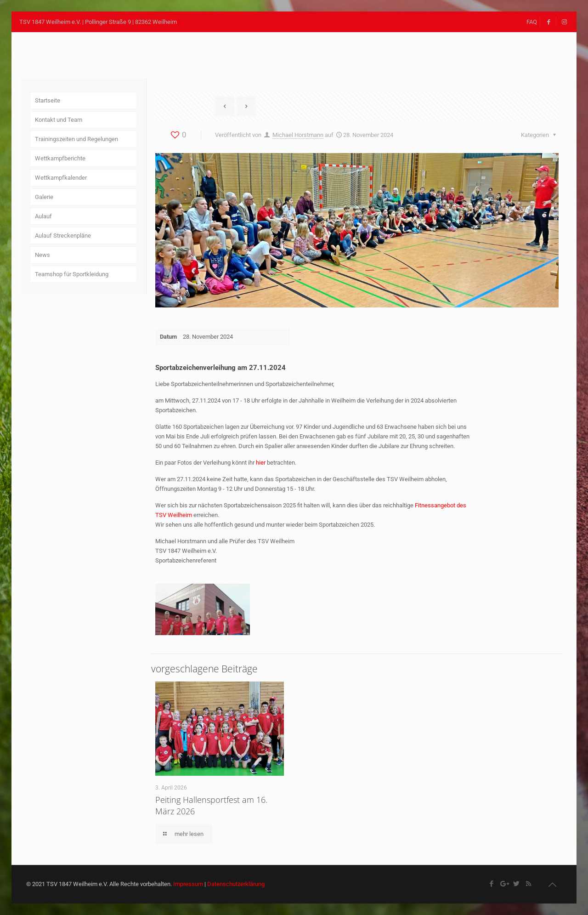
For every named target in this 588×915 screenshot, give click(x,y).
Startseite (48, 100)
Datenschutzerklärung (236, 884)
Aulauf (43, 216)
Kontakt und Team (59, 120)
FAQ (532, 22)
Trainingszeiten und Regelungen (76, 139)
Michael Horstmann (298, 135)
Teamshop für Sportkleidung (72, 274)
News (42, 255)
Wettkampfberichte (60, 158)
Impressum (188, 884)
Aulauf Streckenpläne (63, 236)
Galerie (44, 197)
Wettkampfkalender (61, 178)
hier (261, 463)
